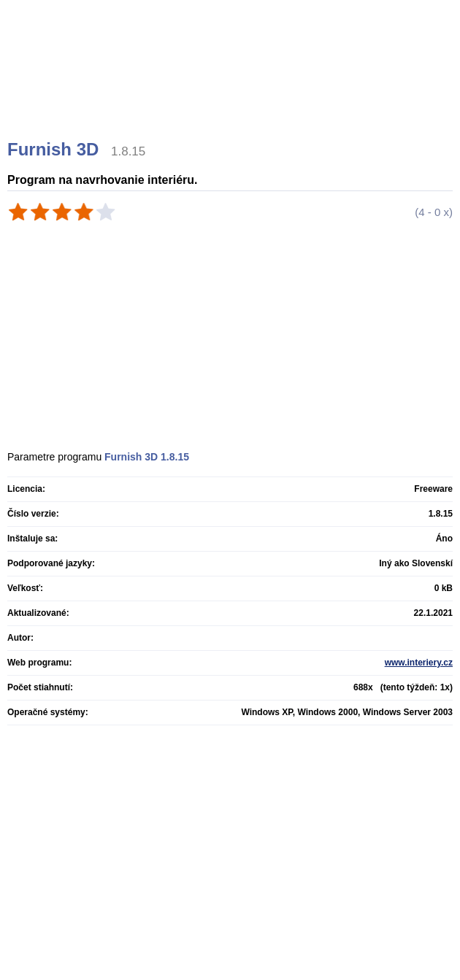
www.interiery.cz (419, 663)
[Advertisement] (232, 88)
